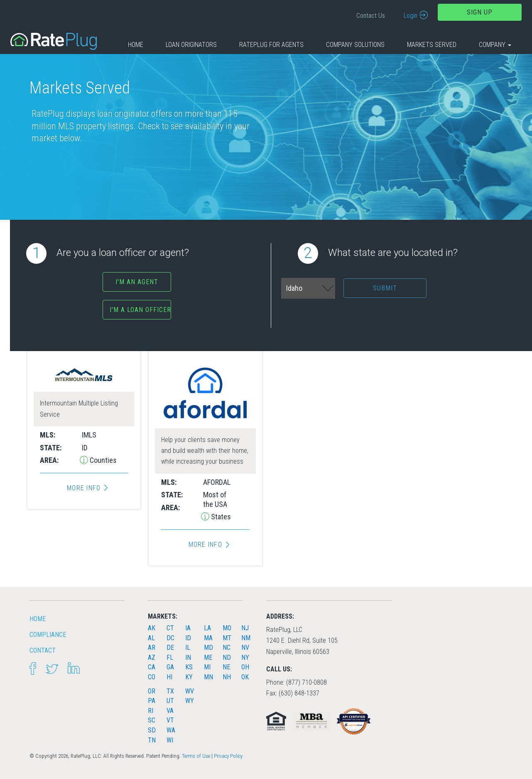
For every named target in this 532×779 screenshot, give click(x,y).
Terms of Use (196, 756)
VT (170, 720)
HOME (38, 619)
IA (188, 628)
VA (170, 711)
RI (151, 711)
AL (151, 638)
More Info (84, 488)
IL (188, 648)
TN (152, 740)
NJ (245, 628)
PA (152, 701)
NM (246, 638)
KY (189, 677)
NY (245, 657)
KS (189, 667)
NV (245, 648)
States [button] (220, 517)
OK (245, 677)
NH (227, 677)
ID (188, 638)
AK (152, 628)
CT (170, 628)
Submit (385, 288)
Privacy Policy (228, 756)
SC (152, 720)
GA (170, 667)
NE (226, 667)
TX (170, 691)
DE (170, 648)
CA (152, 667)
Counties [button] (102, 460)
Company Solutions (355, 45)
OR (152, 691)
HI (169, 677)
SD (152, 730)
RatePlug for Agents (271, 45)
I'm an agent (137, 282)
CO (152, 677)
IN (188, 657)
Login (410, 16)
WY (190, 701)
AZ (152, 657)
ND (227, 657)
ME (208, 657)
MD (208, 648)
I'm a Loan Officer (140, 310)
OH (245, 667)
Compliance (48, 635)
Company (495, 45)
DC (170, 638)
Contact (43, 650)
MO (227, 628)
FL (170, 657)
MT (227, 638)
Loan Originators (191, 45)
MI (207, 667)
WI (170, 740)
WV (190, 691)
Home (136, 45)
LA (207, 628)
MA (208, 638)
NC (227, 648)
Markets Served (432, 45)
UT (170, 701)
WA (171, 730)
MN (208, 677)
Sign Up (480, 12)
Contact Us (371, 16)
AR (152, 648)
